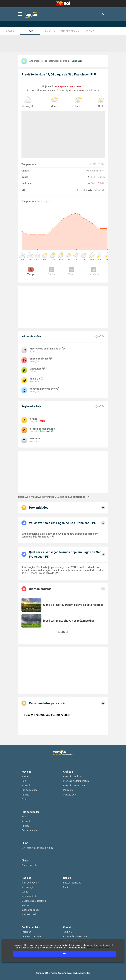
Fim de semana (70, 31)
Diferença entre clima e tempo (37, 848)
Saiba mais (77, 61)
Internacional (29, 914)
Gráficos (68, 772)
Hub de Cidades (31, 812)
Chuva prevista (30, 865)
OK (65, 954)
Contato (68, 927)
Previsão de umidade (74, 785)
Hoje (30, 31)
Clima (25, 843)
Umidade (94, 271)
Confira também (31, 927)
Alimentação (28, 887)
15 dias (90, 31)
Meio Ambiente (29, 896)
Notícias (26, 878)
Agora (10, 31)
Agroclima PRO (47, 431)
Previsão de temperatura (76, 781)
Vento (72, 271)
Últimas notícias (30, 883)
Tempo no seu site (31, 936)
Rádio (66, 887)
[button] (59, 632)
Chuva (51, 271)
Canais (67, 878)
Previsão (26, 772)
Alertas (25, 905)
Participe (26, 932)
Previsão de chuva (73, 776)
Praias (25, 799)
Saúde (25, 892)
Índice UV (68, 790)
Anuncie (67, 932)
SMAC (43, 421)
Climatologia (70, 795)
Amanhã (50, 31)
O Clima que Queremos (34, 901)
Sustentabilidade (31, 910)
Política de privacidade (98, 948)
